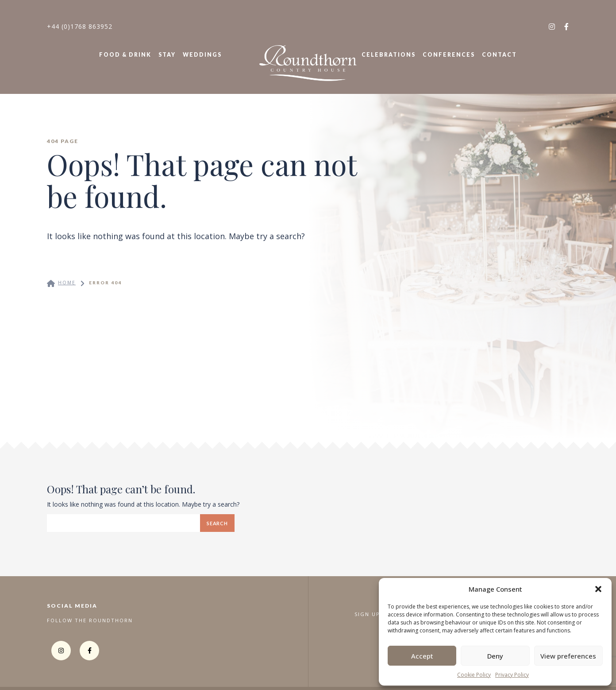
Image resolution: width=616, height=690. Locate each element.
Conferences (449, 55)
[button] (598, 589)
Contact (499, 55)
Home (67, 283)
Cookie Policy (474, 675)
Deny (495, 656)
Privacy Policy (512, 675)
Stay (167, 55)
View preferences (568, 656)
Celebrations (389, 55)
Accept (422, 656)
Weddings (202, 55)
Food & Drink (125, 55)
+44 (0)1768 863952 (80, 26)
